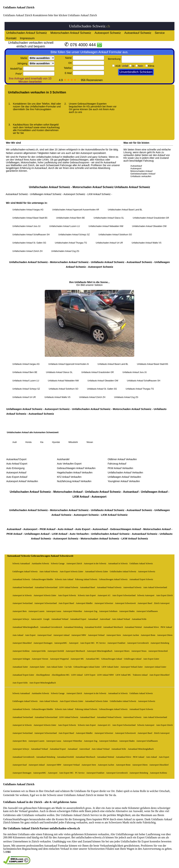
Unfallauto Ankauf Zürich (19, 7)
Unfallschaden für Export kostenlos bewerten (146, 841)
